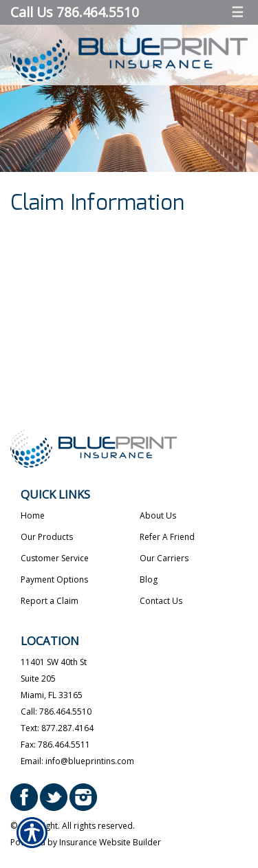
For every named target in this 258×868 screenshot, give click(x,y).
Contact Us (161, 601)
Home (33, 516)
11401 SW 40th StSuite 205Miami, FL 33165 (54, 679)
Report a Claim (50, 601)
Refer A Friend (167, 537)
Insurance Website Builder (110, 842)
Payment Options (54, 579)
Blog (149, 579)
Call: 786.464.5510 (56, 712)
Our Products (47, 537)
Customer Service (55, 558)
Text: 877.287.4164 (57, 728)
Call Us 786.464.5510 (75, 12)
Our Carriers (164, 558)
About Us (158, 516)
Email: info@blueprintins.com (77, 761)
